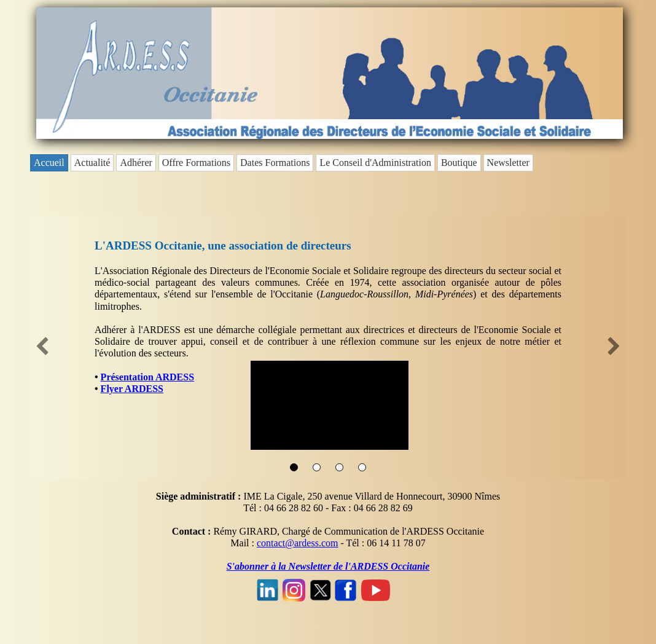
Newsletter (508, 163)
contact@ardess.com (297, 543)
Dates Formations (275, 163)
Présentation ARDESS (147, 377)
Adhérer (136, 163)
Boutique (459, 163)
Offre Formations (196, 163)
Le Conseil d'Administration (375, 163)
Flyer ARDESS (132, 389)
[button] (42, 347)
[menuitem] (50, 163)
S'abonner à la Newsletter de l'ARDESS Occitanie (328, 566)
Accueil (49, 163)
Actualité (92, 163)
